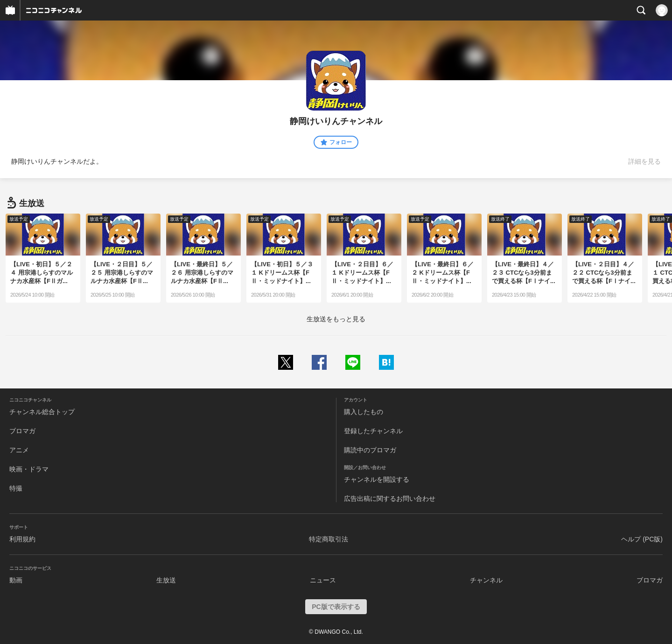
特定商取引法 (329, 539)
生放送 (166, 580)
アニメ (19, 450)
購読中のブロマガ (370, 450)
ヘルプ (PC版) (642, 539)
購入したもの (364, 412)
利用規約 (22, 539)
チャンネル (486, 580)
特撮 (16, 488)
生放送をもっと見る (336, 319)
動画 (16, 580)
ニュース (323, 580)
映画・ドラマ (29, 469)
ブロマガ (22, 431)
